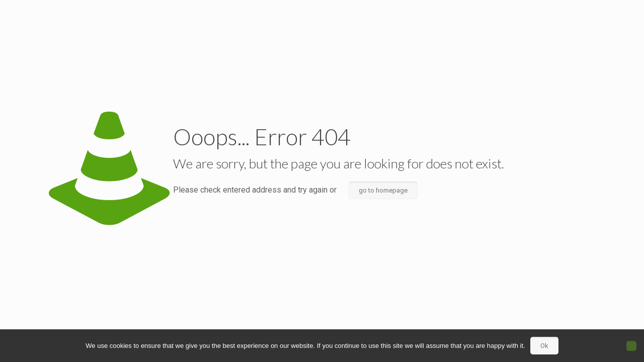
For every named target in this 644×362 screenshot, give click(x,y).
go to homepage (383, 190)
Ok (544, 346)
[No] (631, 346)
